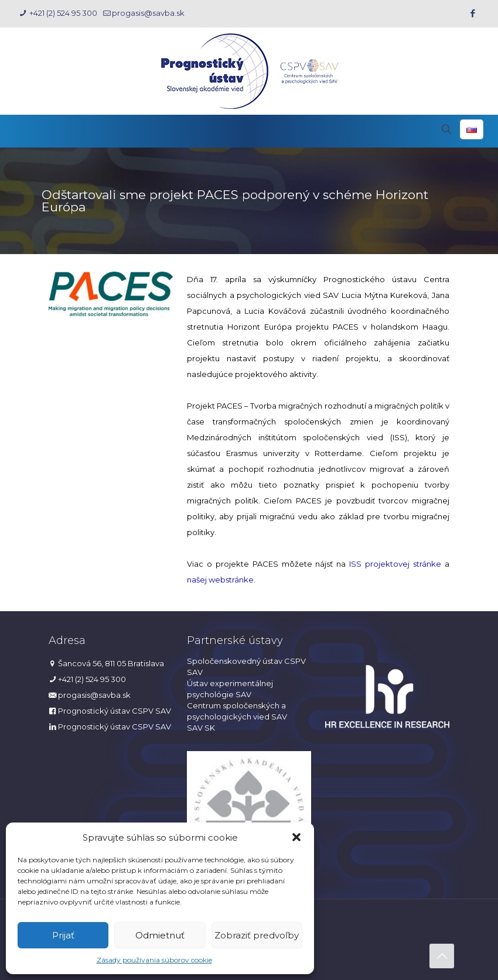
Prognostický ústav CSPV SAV (115, 711)
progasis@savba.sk (94, 695)
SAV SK (201, 728)
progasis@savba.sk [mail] (148, 13)
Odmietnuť (160, 935)
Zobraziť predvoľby (257, 935)
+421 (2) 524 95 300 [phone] (62, 13)
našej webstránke (220, 580)
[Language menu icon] (472, 129)
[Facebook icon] (473, 13)
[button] (296, 837)
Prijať (63, 935)
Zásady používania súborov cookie (154, 960)
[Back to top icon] (442, 956)
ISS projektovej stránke (395, 564)
